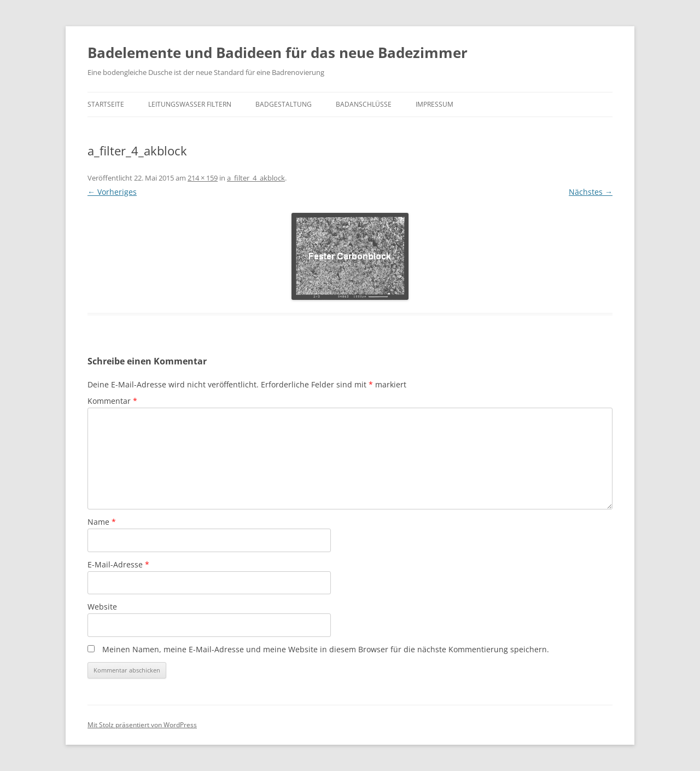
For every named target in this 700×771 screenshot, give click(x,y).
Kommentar (112, 401)
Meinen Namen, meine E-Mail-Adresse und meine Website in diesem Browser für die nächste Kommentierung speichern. (326, 649)
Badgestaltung (284, 104)
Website (102, 607)
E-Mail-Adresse (118, 564)
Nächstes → (591, 192)
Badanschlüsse (364, 104)
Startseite (106, 104)
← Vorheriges (112, 192)
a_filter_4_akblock (256, 178)
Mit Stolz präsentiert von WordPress (142, 725)
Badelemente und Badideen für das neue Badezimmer (278, 53)
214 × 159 (203, 178)
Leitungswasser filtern (190, 104)
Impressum (434, 104)
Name (102, 522)
